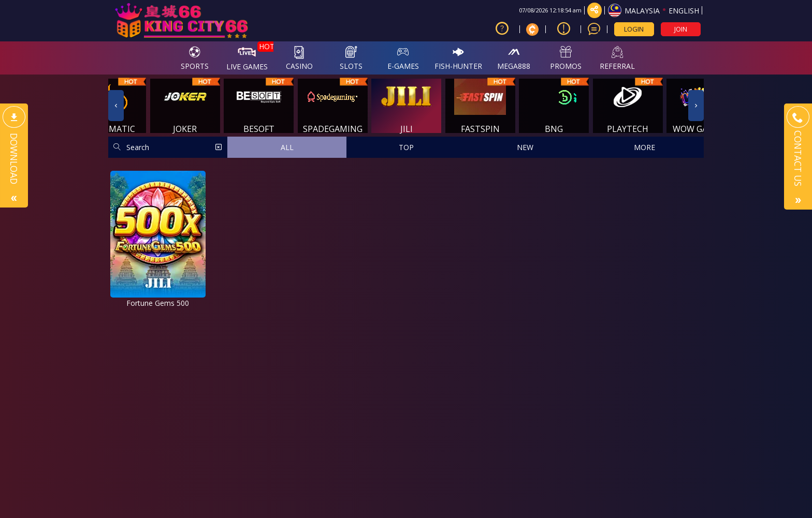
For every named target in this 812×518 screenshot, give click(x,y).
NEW (525, 147)
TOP (406, 147)
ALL (287, 147)
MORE (644, 147)
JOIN (681, 29)
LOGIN (634, 29)
